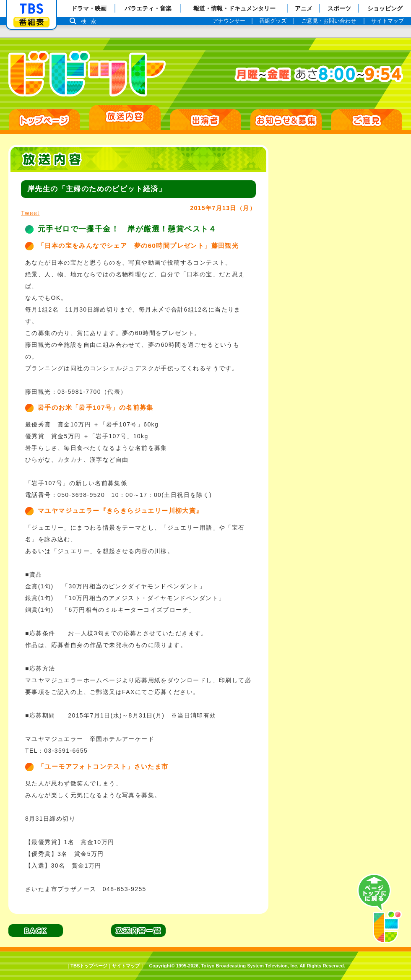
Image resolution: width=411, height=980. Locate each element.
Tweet (30, 213)
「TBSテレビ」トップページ (31, 9)
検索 (91, 21)
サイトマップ (126, 966)
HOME (44, 120)
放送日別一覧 (125, 117)
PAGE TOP (380, 909)
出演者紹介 (205, 120)
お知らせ (286, 120)
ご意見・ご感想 (367, 120)
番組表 (31, 22)
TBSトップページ (89, 966)
